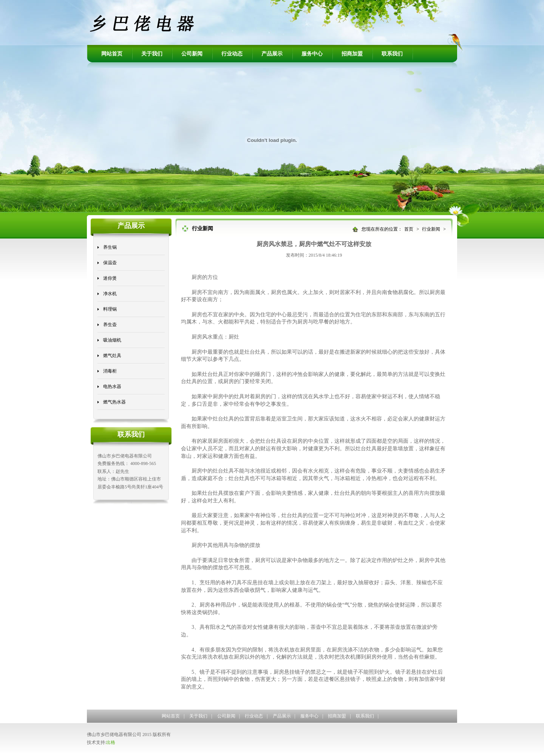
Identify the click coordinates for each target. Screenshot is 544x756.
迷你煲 (110, 278)
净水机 (110, 294)
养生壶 (110, 325)
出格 (111, 742)
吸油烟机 (112, 340)
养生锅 (110, 247)
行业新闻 (431, 229)
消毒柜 (110, 371)
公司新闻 (192, 54)
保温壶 (110, 263)
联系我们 (392, 54)
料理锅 (110, 309)
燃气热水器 (114, 402)
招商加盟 (352, 54)
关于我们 (152, 54)
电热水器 (112, 386)
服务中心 (312, 54)
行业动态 (232, 54)
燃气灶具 (112, 356)
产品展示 (272, 54)
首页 (409, 229)
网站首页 (112, 54)
